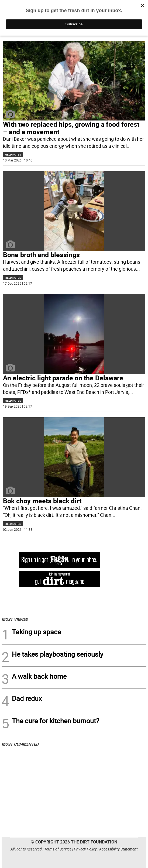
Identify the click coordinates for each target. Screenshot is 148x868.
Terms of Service (58, 849)
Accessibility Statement (118, 849)
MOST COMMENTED (20, 744)
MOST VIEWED (15, 619)
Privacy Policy (85, 849)
